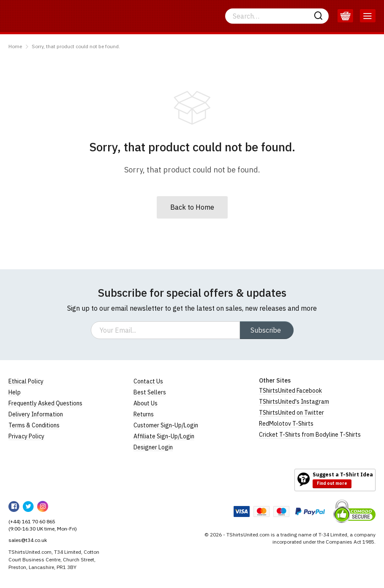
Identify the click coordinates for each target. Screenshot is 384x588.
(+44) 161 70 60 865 (32, 521)
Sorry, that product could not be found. (76, 46)
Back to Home (192, 207)
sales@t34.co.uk (28, 540)
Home (15, 46)
